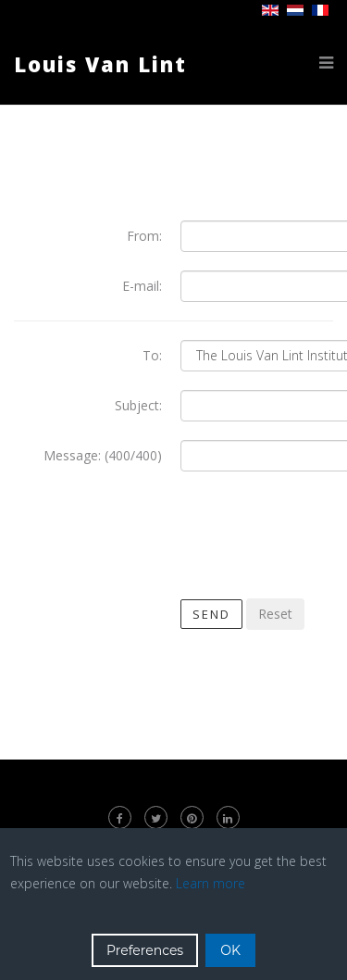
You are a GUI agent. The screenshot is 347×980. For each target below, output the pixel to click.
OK (230, 950)
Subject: (138, 405)
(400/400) (133, 455)
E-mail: (142, 286)
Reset (275, 614)
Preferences (145, 950)
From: (144, 236)
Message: (72, 455)
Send (211, 614)
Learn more (211, 883)
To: (152, 355)
